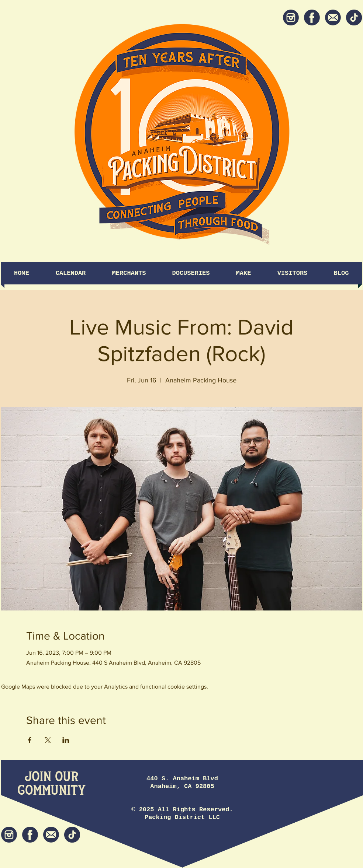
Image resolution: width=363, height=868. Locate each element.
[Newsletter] (333, 17)
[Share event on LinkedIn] (66, 740)
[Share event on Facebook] (30, 740)
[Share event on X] (48, 740)
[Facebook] (312, 17)
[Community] (51, 791)
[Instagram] (291, 17)
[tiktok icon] (354, 17)
